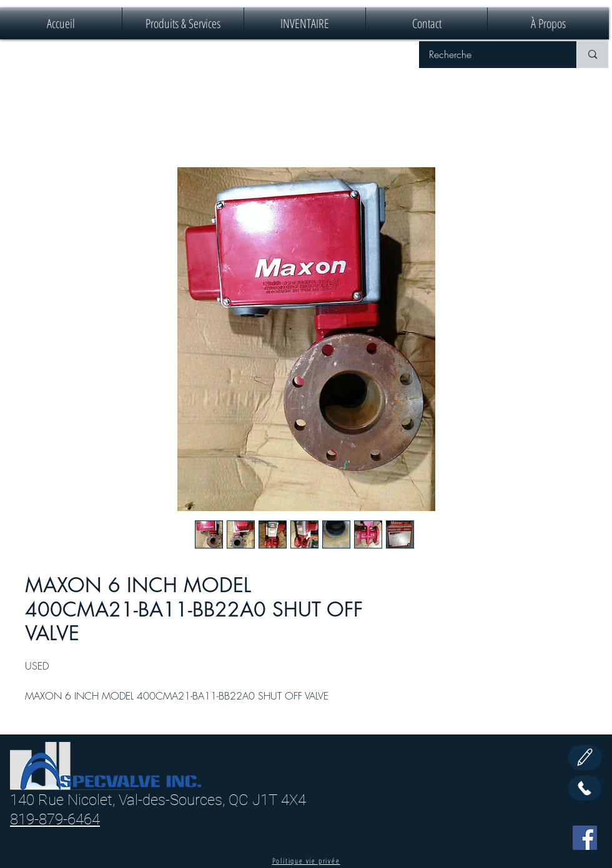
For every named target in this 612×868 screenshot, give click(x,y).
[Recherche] (490, 55)
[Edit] (585, 758)
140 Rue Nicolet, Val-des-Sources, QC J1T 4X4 (158, 800)
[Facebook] (585, 838)
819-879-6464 (55, 819)
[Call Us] (585, 788)
